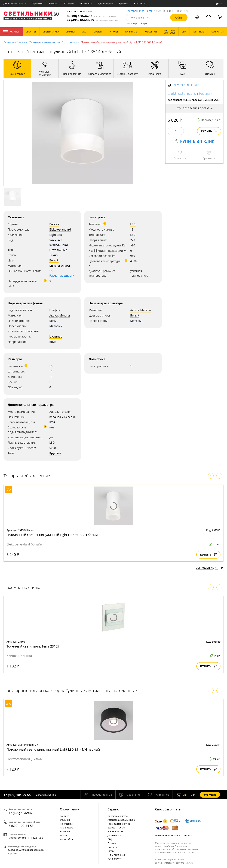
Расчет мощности (62, 276)
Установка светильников (121, 820)
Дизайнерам (105, 3)
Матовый (56, 326)
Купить (209, 131)
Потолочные (70, 42)
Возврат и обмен (117, 828)
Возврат (54, 3)
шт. (182, 795)
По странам (66, 824)
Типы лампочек (116, 855)
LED (133, 224)
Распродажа (67, 828)
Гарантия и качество (119, 824)
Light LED (56, 235)
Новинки (65, 831)
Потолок (65, 412)
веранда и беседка (62, 417)
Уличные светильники (44, 42)
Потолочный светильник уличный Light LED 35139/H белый (52, 535)
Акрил (65, 266)
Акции (63, 835)
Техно (53, 255)
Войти (220, 4)
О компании (70, 809)
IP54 (52, 422)
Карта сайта (66, 839)
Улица (54, 412)
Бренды (124, 3)
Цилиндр (56, 336)
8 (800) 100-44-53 (91, 16)
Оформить (210, 795)
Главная (9, 42)
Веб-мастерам (115, 831)
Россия (54, 224)
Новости (112, 847)
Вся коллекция (210, 568)
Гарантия (37, 3)
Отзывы (69, 3)
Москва (88, 12)
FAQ (110, 839)
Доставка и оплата (15, 3)
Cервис (113, 809)
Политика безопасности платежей (174, 836)
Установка (86, 3)
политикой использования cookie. (175, 852)
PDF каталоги (115, 859)
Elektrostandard (60, 229)
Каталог (11, 32)
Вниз (53, 342)
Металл (55, 266)
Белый (54, 260)
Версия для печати (186, 85)
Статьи (111, 851)
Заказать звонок (46, 795)
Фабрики (65, 820)
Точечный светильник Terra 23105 (33, 646)
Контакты (140, 3)
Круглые (55, 453)
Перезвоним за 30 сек (139, 11)
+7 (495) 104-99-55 (92, 20)
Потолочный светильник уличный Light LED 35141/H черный (53, 749)
